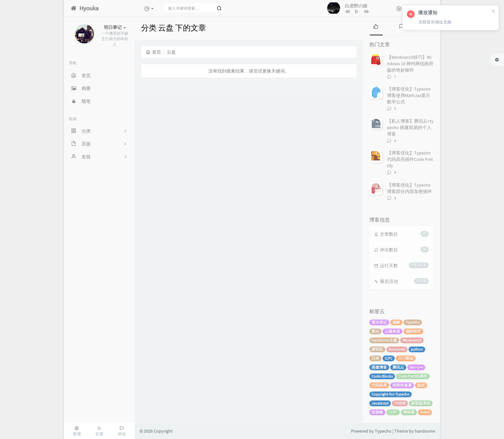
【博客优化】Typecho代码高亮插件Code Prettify (410, 159)
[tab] (376, 26)
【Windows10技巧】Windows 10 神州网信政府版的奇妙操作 (410, 64)
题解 (396, 322)
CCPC (393, 412)
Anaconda (397, 349)
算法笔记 (379, 322)
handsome (425, 431)
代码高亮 (379, 385)
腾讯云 (398, 367)
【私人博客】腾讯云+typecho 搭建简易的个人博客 (410, 127)
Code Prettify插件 (413, 376)
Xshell (425, 412)
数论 (375, 331)
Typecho (413, 322)
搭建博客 (379, 367)
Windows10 (412, 340)
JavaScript (380, 403)
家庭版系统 (421, 403)
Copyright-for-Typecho (391, 394)
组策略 (377, 412)
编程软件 (413, 331)
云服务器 (392, 331)
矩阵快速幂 (402, 385)
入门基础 (406, 358)
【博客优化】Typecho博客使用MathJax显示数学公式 (409, 95)
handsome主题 (384, 340)
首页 (153, 52)
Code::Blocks (382, 376)
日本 (375, 358)
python (417, 349)
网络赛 (409, 412)
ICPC (389, 358)
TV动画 (400, 403)
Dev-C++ (416, 367)
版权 (421, 385)
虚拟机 (377, 349)
